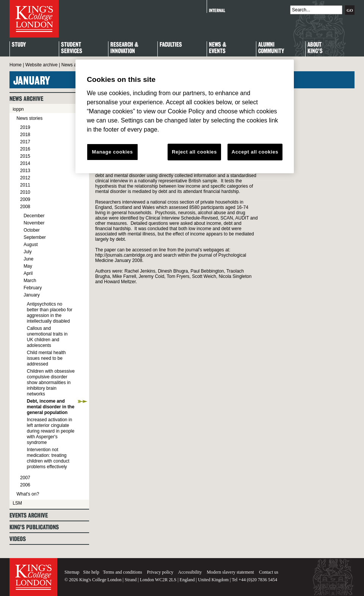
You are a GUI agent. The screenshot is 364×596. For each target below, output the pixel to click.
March (30, 281)
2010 (25, 192)
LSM (17, 503)
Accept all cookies (255, 152)
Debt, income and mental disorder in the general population (51, 407)
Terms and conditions (122, 572)
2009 (25, 199)
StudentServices (72, 48)
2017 (25, 142)
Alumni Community (271, 48)
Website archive (42, 65)
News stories (29, 118)
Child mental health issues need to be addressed (46, 358)
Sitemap (72, 572)
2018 (25, 135)
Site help (91, 572)
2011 (25, 185)
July (27, 252)
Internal (217, 10)
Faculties (171, 45)
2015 (25, 156)
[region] (185, 116)
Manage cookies (113, 152)
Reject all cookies (194, 152)
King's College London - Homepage (34, 19)
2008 (25, 207)
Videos (18, 539)
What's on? (28, 494)
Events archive (29, 515)
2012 (25, 178)
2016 (25, 149)
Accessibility (190, 572)
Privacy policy (160, 572)
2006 (25, 485)
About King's (315, 48)
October (32, 230)
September (35, 237)
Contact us (269, 572)
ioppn (18, 109)
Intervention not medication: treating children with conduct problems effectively (48, 458)
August (31, 245)
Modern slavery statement (230, 572)
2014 (25, 163)
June (28, 259)
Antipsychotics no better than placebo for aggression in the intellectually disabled (50, 313)
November (34, 223)
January (32, 295)
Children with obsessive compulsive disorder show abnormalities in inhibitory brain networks (51, 383)
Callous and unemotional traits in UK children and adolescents (47, 337)
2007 (25, 478)
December (34, 216)
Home (16, 65)
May (28, 266)
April (28, 273)
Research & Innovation (124, 48)
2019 (25, 127)
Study (19, 45)
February (33, 288)
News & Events (218, 48)
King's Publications (34, 527)
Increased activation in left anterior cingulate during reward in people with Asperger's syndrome (51, 431)
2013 (25, 171)
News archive (75, 65)
